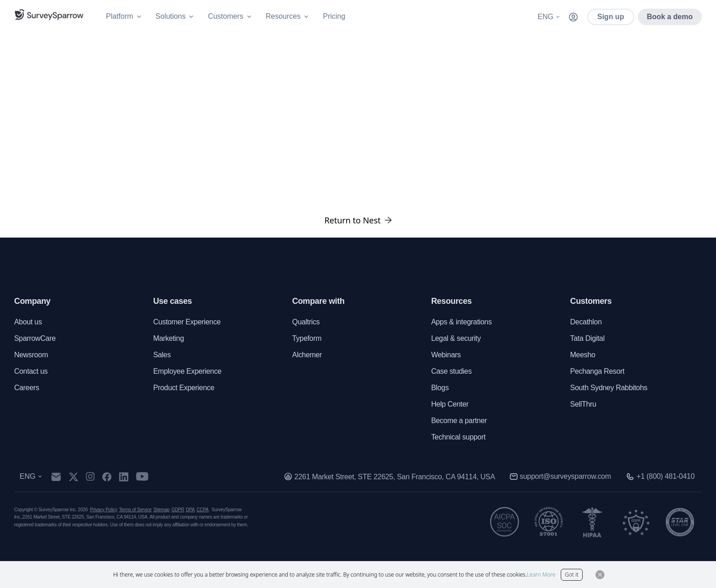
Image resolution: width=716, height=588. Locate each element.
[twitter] (74, 477)
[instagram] (90, 477)
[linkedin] (124, 477)
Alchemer (307, 355)
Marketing (168, 338)
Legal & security (456, 338)
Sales (162, 355)
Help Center (450, 404)
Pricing (334, 16)
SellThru (583, 404)
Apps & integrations (461, 322)
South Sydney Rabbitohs (609, 388)
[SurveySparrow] (49, 15)
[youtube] (142, 477)
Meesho (583, 355)
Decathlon (586, 322)
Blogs (440, 388)
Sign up (611, 17)
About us (28, 322)
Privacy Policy (103, 510)
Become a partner (459, 421)
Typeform (307, 338)
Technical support (458, 437)
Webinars (446, 355)
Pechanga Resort (598, 371)
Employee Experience (187, 371)
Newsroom (31, 355)
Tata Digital (587, 338)
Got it (572, 575)
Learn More (541, 575)
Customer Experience (187, 322)
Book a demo (670, 17)
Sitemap (161, 510)
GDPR (178, 510)
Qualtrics (306, 322)
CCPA (203, 510)
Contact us (31, 371)
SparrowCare (35, 338)
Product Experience (184, 388)
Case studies (451, 371)
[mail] (56, 477)
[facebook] (107, 477)
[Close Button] (600, 575)
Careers (27, 388)
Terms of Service (135, 510)
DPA (190, 510)
